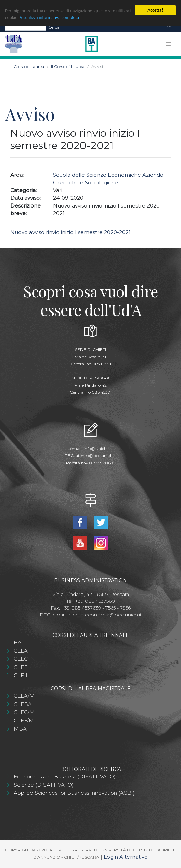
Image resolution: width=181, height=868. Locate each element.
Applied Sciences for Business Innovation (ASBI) (74, 793)
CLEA (21, 651)
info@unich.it (97, 448)
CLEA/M (24, 696)
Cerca (54, 27)
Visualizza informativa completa (52, 18)
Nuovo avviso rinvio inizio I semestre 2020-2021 (70, 232)
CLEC (21, 659)
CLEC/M (24, 712)
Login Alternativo (126, 857)
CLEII (21, 675)
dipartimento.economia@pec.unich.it (97, 615)
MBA (20, 729)
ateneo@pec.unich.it (96, 456)
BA (18, 643)
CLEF (21, 667)
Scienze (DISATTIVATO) (44, 785)
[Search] (26, 27)
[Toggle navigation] (169, 27)
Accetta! (155, 10)
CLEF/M (24, 720)
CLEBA (23, 704)
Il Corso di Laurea (27, 66)
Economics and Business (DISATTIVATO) (65, 777)
